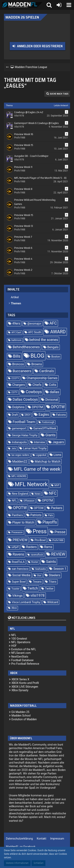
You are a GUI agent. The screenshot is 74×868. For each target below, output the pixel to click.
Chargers (19, 385)
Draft (15, 415)
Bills (17, 356)
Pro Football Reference (25, 664)
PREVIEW (20, 540)
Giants (51, 435)
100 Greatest (19, 639)
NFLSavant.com (21, 653)
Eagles (44, 414)
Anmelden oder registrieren (40, 46)
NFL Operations (21, 642)
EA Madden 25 (20, 712)
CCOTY (15, 378)
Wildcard (53, 602)
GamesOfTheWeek (45, 428)
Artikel (15, 297)
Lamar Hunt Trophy (35, 448)
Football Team (24, 422)
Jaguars (58, 442)
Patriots (36, 515)
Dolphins (18, 407)
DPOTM (37, 407)
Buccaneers (22, 371)
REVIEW (58, 554)
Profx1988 (58, 540)
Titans (53, 582)
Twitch (33, 588)
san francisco (20, 569)
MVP (57, 485)
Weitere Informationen (17, 863)
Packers (57, 508)
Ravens (18, 554)
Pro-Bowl (40, 540)
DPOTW (58, 407)
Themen (16, 303)
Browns (37, 364)
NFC (53, 493)
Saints (51, 562)
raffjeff (15, 547)
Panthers (17, 515)
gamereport (19, 428)
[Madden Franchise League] (22, 5)
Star (39, 576)
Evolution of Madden (24, 719)
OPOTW (20, 508)
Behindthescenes (26, 347)
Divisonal (52, 400)
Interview (40, 442)
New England (20, 494)
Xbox (14, 608)
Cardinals (46, 371)
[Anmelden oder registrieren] (59, 5)
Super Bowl (19, 582)
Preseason (17, 532)
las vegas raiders (20, 455)
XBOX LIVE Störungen (25, 687)
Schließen (38, 863)
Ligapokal (41, 455)
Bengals (53, 347)
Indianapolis (19, 442)
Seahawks (40, 569)
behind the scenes (44, 340)
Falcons (61, 415)
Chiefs (37, 385)
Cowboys (34, 392)
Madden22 (20, 461)
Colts (53, 385)
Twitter (49, 589)
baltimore (16, 340)
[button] (69, 5)
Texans (37, 582)
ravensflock (37, 555)
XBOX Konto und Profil (25, 683)
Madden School (21, 716)
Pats (51, 515)
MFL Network (31, 484)
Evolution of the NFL (24, 649)
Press (40, 531)
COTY (14, 392)
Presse (60, 532)
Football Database (22, 660)
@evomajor (34, 324)
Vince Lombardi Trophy (26, 602)
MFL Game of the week (37, 469)
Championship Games (42, 378)
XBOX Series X (20, 679)
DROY (28, 415)
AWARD (58, 332)
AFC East (16, 332)
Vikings (17, 596)
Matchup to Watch (48, 461)
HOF (14, 646)
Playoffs (50, 522)
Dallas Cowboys (25, 399)
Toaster (15, 589)
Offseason (29, 501)
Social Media (21, 575)
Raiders (31, 547)
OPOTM (47, 500)
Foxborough (48, 422)
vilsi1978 (37, 595)
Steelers (54, 575)
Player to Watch (23, 522)
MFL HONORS (19, 476)
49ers (16, 323)
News (38, 494)
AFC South (35, 332)
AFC (53, 323)
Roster (35, 562)
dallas (54, 392)
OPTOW (39, 508)
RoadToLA (18, 562)
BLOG (37, 356)
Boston (56, 357)
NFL (14, 501)
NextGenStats (20, 657)
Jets (14, 449)
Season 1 (60, 569)
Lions (58, 455)
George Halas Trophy (25, 435)
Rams (48, 547)
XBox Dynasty (20, 690)
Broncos (18, 364)
